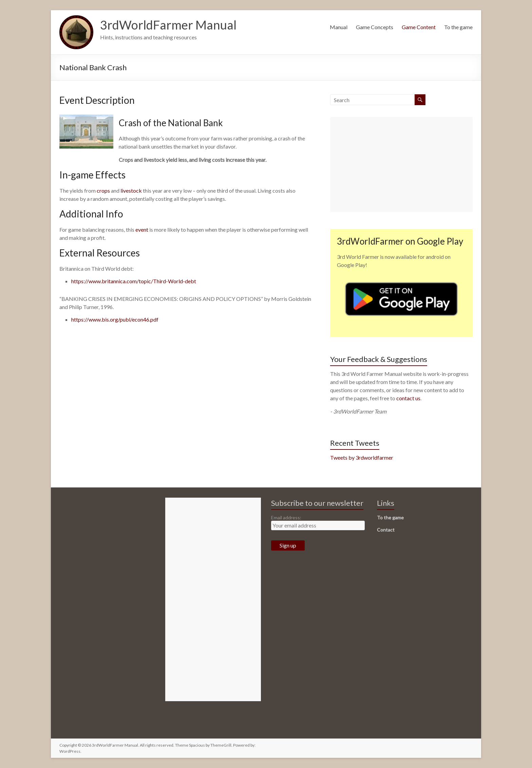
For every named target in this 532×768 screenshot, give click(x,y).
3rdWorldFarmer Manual (168, 25)
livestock (131, 190)
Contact (386, 530)
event (142, 229)
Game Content (419, 27)
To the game (458, 27)
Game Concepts (375, 27)
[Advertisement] (401, 165)
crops (103, 190)
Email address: (286, 517)
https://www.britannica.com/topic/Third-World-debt (134, 281)
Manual (339, 27)
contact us (408, 398)
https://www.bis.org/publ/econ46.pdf (115, 319)
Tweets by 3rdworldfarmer (362, 457)
